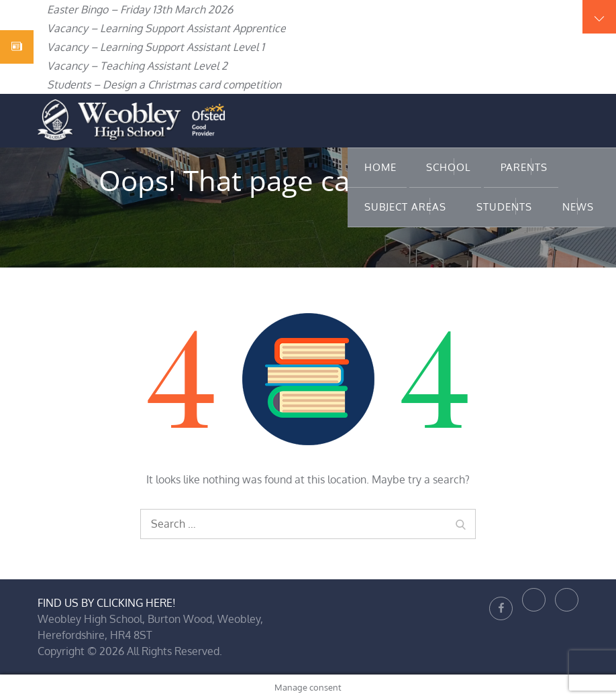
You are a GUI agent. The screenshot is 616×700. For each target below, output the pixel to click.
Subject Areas (405, 207)
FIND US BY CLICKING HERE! (107, 603)
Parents (524, 167)
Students (504, 207)
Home (380, 167)
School (448, 167)
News (578, 207)
